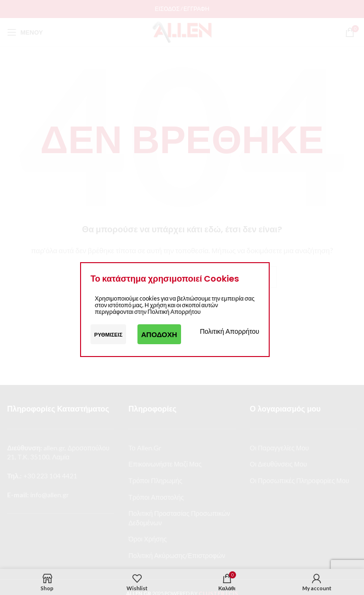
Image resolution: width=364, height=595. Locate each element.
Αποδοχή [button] (159, 334)
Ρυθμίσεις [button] (109, 334)
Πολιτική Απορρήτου (230, 331)
